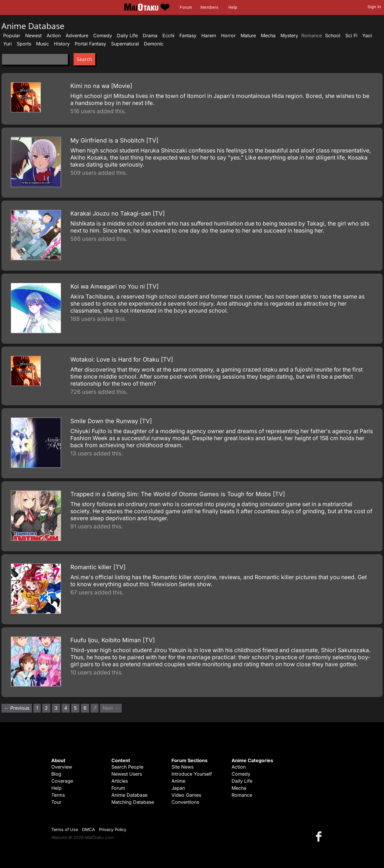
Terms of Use (65, 829)
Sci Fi (351, 35)
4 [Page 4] (66, 708)
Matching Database (133, 802)
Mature (248, 35)
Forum (186, 7)
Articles (120, 781)
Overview (62, 767)
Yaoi (367, 35)
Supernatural (125, 44)
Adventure (77, 35)
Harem (209, 35)
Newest (33, 35)
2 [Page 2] (46, 708)
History (62, 44)
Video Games (186, 795)
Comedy (103, 35)
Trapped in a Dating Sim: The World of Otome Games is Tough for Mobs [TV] (178, 494)
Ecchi (168, 35)
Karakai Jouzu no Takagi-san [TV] (118, 213)
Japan (178, 788)
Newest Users (127, 774)
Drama (150, 35)
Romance (242, 795)
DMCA (89, 829)
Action (54, 35)
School (333, 35)
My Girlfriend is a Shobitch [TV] (114, 140)
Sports (24, 44)
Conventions (185, 802)
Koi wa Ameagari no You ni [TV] (114, 286)
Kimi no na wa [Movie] (101, 86)
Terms (58, 795)
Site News (182, 767)
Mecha (268, 35)
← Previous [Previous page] (17, 708)
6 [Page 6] (85, 708)
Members (209, 7)
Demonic (154, 44)
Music (43, 44)
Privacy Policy (113, 829)
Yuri (7, 44)
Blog (56, 774)
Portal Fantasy (90, 44)
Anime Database (129, 795)
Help (233, 7)
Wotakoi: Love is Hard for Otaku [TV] (122, 360)
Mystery (289, 35)
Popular (12, 35)
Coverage (62, 781)
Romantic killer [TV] (98, 567)
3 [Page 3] (56, 708)
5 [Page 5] (75, 708)
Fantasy (188, 35)
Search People (127, 767)
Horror (228, 35)
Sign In (374, 7)
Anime (178, 781)
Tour (56, 802)
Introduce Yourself (192, 774)
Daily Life (127, 35)
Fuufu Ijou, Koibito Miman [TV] (113, 640)
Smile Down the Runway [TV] (111, 421)
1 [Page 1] (37, 708)
